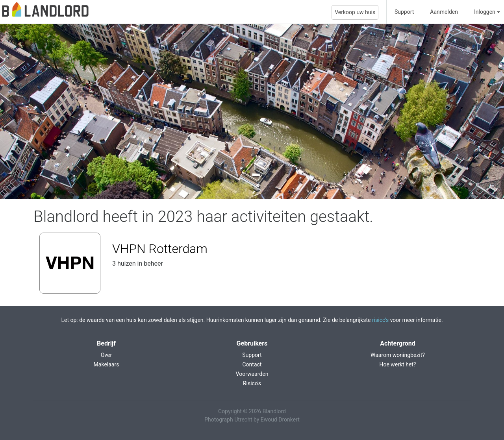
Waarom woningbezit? (398, 355)
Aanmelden (444, 12)
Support (404, 12)
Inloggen (485, 12)
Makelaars (107, 364)
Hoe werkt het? (397, 364)
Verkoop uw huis (355, 12)
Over (107, 355)
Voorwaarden (252, 374)
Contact (252, 364)
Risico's (252, 383)
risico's (380, 320)
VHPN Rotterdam (160, 249)
